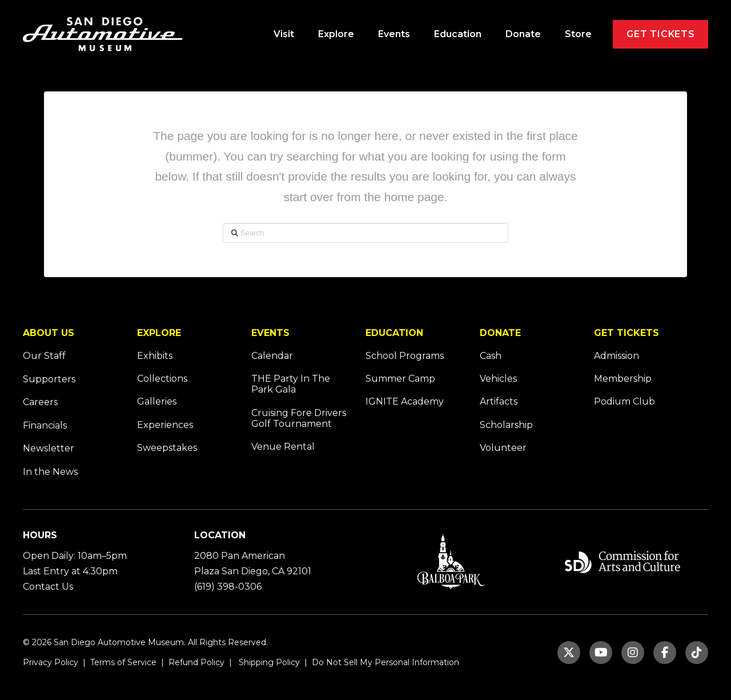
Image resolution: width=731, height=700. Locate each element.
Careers (40, 402)
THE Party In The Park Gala (291, 384)
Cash (491, 356)
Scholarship (506, 425)
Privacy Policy (51, 662)
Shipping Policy (268, 662)
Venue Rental (283, 447)
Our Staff (44, 356)
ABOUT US (49, 333)
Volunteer (503, 448)
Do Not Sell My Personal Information (385, 662)
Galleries (157, 401)
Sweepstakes (167, 448)
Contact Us (48, 587)
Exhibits (155, 356)
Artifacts (499, 401)
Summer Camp (400, 379)
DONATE (500, 333)
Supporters (49, 379)
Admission (616, 356)
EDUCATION (394, 333)
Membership (623, 379)
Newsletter (49, 448)
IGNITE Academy (405, 401)
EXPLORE (159, 333)
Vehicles (498, 379)
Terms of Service (122, 662)
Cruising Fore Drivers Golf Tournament (299, 418)
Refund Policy (195, 662)
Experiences (165, 425)
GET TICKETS (626, 333)
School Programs (405, 356)
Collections (162, 379)
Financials (45, 425)
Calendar (272, 356)
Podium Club (624, 401)
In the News (50, 472)
